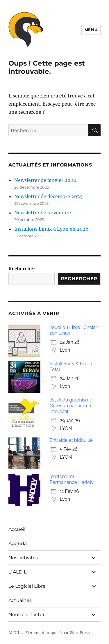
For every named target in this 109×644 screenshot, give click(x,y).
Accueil (17, 529)
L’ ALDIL (17, 572)
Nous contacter (26, 615)
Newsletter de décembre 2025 (49, 196)
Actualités (20, 600)
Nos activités (23, 558)
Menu (91, 30)
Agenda (18, 543)
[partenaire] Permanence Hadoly (72, 479)
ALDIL (14, 633)
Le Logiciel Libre (27, 586)
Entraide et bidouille (71, 440)
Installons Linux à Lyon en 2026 (51, 229)
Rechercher (22, 269)
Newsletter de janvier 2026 (45, 180)
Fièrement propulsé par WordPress (58, 633)
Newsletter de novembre (43, 213)
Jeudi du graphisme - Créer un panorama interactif (73, 406)
